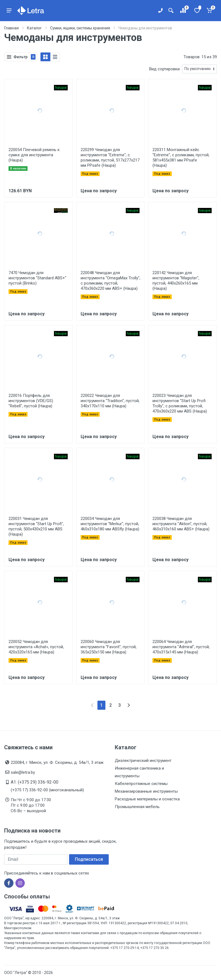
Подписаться (89, 859)
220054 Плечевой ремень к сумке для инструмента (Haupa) (34, 155)
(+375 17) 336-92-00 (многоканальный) (47, 790)
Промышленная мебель (137, 807)
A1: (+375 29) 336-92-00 (35, 782)
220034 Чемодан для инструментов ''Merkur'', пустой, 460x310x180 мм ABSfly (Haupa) (110, 524)
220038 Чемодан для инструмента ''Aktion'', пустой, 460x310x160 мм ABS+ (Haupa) (181, 524)
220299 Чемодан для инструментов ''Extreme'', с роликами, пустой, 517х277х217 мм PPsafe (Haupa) (110, 158)
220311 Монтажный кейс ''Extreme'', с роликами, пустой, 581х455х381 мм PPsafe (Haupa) (181, 158)
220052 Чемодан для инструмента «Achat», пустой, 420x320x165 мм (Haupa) (36, 647)
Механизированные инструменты (146, 791)
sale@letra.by (23, 772)
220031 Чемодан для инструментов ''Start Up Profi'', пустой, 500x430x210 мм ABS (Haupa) (36, 526)
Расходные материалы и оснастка (147, 799)
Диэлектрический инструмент (143, 761)
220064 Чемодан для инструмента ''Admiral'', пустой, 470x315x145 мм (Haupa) (181, 647)
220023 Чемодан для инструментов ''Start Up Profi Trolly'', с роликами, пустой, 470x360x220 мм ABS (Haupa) (180, 403)
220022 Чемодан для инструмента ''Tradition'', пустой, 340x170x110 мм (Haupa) (110, 401)
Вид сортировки (164, 69)
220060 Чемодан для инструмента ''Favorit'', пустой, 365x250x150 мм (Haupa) (109, 647)
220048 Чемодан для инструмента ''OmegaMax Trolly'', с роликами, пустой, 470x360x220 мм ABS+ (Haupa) (110, 281)
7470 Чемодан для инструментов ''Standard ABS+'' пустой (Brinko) (37, 278)
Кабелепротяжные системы (141, 784)
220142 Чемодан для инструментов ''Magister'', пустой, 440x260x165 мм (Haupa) (176, 281)
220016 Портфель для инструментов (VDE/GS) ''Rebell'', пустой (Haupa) (31, 401)
